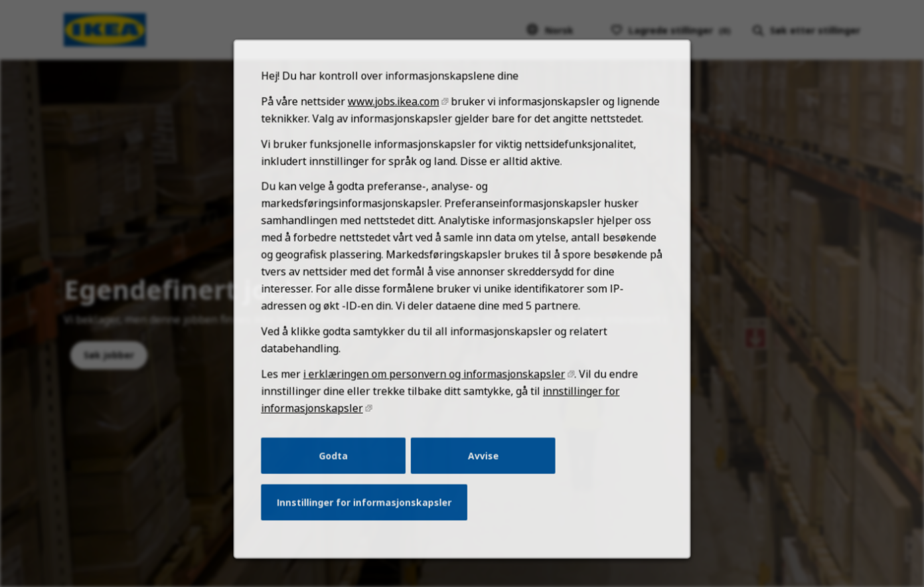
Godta (339, 471)
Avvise (482, 471)
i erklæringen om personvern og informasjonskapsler (435, 393)
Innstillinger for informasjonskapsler (368, 516)
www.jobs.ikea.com (396, 132)
